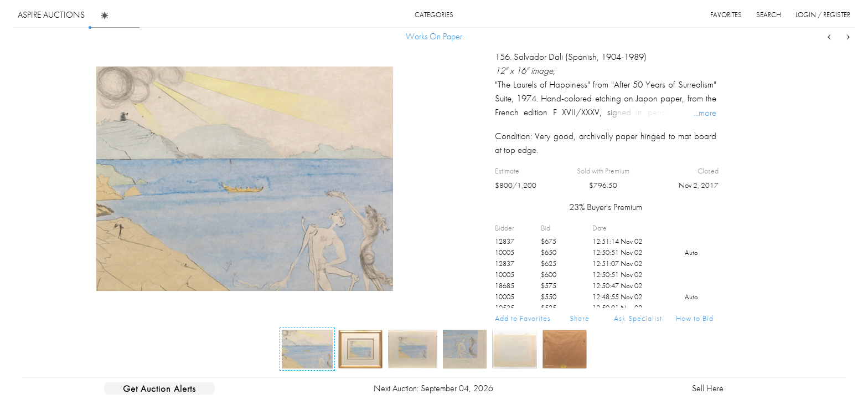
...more (705, 112)
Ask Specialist (638, 318)
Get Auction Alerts (159, 388)
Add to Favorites (523, 318)
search (769, 15)
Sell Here (708, 388)
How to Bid (695, 318)
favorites (726, 15)
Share (580, 318)
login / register (823, 15)
